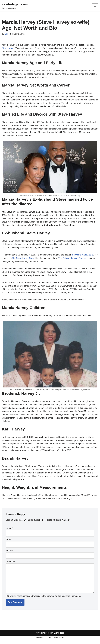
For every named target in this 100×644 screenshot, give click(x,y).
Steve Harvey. (8, 48)
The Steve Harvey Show (34, 259)
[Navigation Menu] (95, 6)
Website (10, 552)
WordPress (59, 641)
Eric (6, 34)
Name (9, 529)
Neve (38, 641)
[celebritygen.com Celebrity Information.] (15, 6)
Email (9, 540)
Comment (11, 563)
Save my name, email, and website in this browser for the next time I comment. (44, 597)
